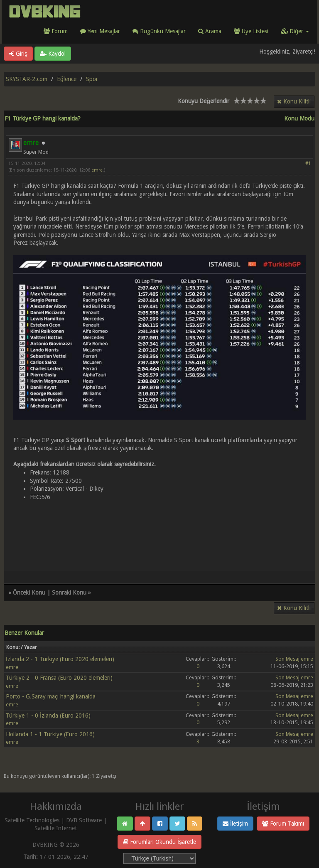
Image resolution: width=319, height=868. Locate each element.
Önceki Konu (29, 593)
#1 (308, 164)
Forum (56, 31)
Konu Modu (299, 118)
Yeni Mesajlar (100, 31)
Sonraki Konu (69, 593)
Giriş (18, 54)
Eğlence (67, 79)
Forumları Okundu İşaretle (159, 842)
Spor (92, 79)
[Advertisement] (159, 533)
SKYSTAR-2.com (27, 79)
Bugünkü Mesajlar (159, 31)
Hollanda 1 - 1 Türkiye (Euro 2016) (50, 734)
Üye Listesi (251, 31)
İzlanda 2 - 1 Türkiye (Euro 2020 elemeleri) (60, 659)
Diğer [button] (295, 31)
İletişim (235, 824)
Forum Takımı (283, 824)
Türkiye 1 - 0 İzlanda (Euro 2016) (48, 716)
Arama (210, 31)
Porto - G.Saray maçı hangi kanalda (51, 696)
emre (97, 170)
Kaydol (53, 54)
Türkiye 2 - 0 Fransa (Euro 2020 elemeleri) (59, 678)
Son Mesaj (287, 659)
